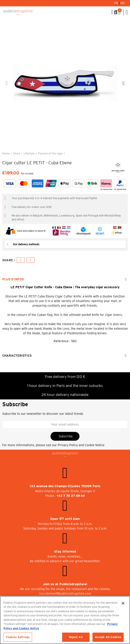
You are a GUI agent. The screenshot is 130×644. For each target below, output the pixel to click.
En (123, 3)
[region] (65, 620)
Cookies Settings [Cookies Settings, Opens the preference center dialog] (18, 637)
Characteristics (17, 356)
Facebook (21, 260)
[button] (7, 83)
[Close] (123, 603)
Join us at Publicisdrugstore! (65, 584)
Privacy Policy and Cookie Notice (81, 445)
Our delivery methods (26, 244)
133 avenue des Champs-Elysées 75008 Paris (65, 486)
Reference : (62, 341)
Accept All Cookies (108, 637)
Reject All (76, 637)
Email (31, 260)
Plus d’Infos (13, 279)
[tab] (65, 244)
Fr (116, 3)
